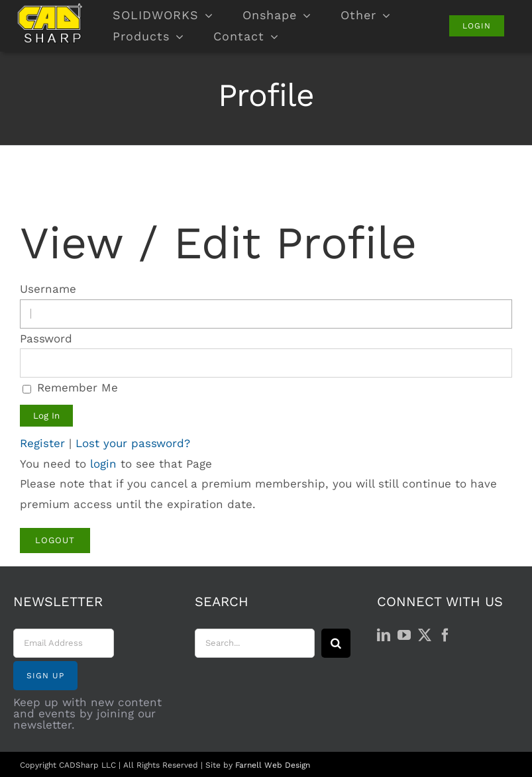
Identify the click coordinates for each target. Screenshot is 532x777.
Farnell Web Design (273, 765)
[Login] (477, 26)
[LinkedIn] (384, 635)
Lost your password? (133, 443)
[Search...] (254, 643)
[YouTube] (404, 635)
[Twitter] (425, 635)
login (103, 464)
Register (42, 443)
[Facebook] (445, 635)
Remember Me (70, 388)
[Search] (336, 643)
